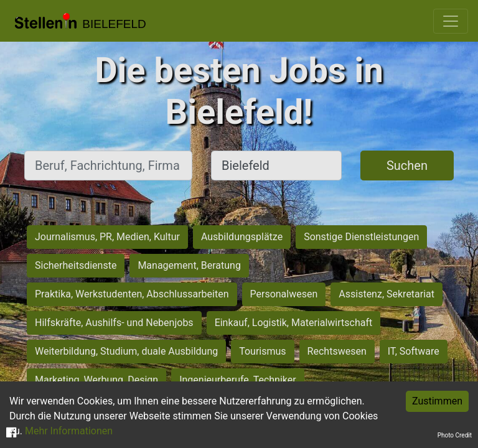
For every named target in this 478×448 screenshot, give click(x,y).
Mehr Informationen (69, 431)
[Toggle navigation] (451, 21)
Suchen (407, 166)
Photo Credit (455, 435)
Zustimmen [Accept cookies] (437, 401)
